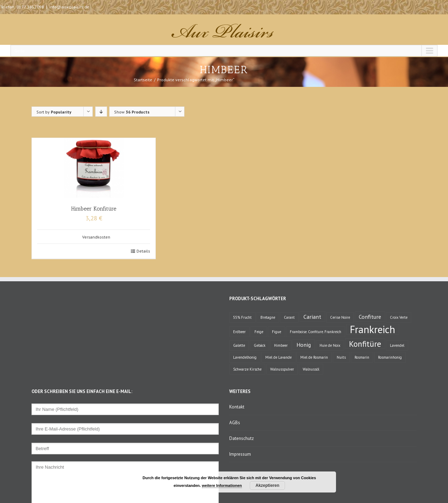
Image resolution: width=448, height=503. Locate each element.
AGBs (235, 423)
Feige (259, 332)
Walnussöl (311, 369)
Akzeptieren (267, 485)
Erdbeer (239, 332)
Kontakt (237, 407)
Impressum (240, 454)
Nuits (341, 357)
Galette (239, 345)
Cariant (312, 316)
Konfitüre (365, 344)
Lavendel (397, 345)
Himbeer (281, 345)
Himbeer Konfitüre (94, 209)
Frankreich (373, 329)
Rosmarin (362, 357)
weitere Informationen (222, 485)
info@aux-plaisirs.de (69, 7)
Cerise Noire (340, 317)
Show (132, 112)
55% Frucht (242, 317)
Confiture (370, 316)
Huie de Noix (330, 345)
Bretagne (268, 317)
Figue (276, 332)
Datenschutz (241, 438)
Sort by (54, 112)
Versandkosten (96, 237)
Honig (304, 344)
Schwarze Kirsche (247, 369)
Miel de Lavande (278, 357)
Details (143, 251)
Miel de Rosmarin (314, 357)
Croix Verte (399, 317)
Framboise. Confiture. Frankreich (316, 332)
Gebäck (260, 345)
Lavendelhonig (245, 357)
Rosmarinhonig (390, 357)
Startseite (143, 80)
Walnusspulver (282, 369)
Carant (289, 317)
